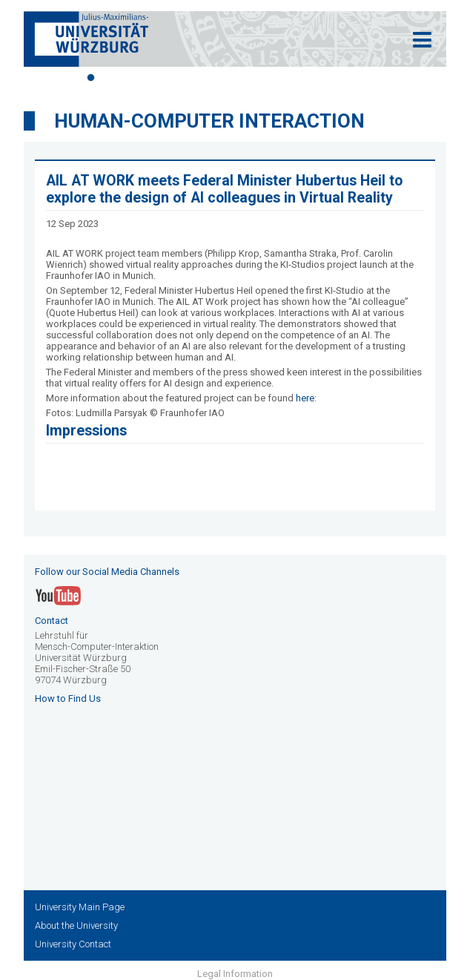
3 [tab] (135, 78)
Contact (52, 621)
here (305, 398)
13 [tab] (357, 78)
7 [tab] (224, 78)
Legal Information (235, 974)
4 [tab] (157, 78)
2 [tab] (113, 78)
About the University (76, 925)
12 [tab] (335, 78)
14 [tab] (380, 78)
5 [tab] (179, 78)
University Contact (73, 944)
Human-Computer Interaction (209, 121)
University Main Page (80, 907)
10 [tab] (291, 78)
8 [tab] (246, 78)
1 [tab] (90, 78)
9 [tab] (268, 78)
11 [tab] (313, 78)
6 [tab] (202, 78)
